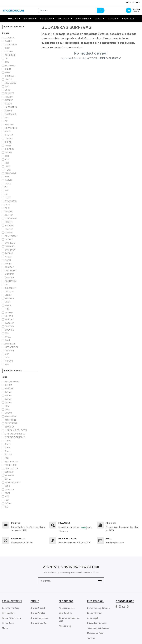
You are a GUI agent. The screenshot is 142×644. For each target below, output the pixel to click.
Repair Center (8, 623)
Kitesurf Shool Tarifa (11, 618)
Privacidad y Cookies (97, 623)
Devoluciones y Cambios (98, 608)
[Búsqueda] (101, 11)
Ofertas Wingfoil (38, 613)
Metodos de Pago (95, 633)
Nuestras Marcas (67, 608)
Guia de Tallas (65, 613)
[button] (100, 581)
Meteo (5, 628)
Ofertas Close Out (38, 623)
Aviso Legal (92, 618)
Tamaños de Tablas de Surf (69, 619)
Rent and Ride (8, 613)
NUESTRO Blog (133, 3)
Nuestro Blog (65, 626)
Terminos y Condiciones (98, 628)
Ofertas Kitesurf (38, 608)
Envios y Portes (94, 613)
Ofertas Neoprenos (39, 618)
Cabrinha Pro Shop (11, 608)
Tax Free (91, 638)
